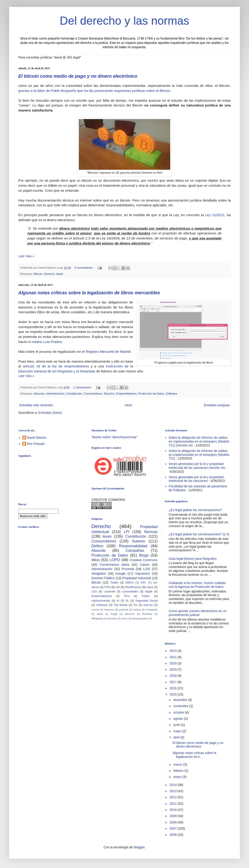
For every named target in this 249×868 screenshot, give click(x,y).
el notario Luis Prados (44, 342)
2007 (174, 828)
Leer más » (26, 256)
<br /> (54, 569)
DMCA (130, 583)
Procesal (128, 569)
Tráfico (146, 596)
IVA (118, 587)
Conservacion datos (115, 565)
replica (137, 610)
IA (118, 601)
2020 (174, 663)
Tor (135, 605)
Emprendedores (127, 394)
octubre (179, 712)
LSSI (147, 569)
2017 (174, 682)
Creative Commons (144, 560)
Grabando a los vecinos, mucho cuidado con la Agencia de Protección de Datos (197, 585)
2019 (174, 669)
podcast (123, 610)
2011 (174, 804)
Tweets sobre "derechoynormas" (114, 437)
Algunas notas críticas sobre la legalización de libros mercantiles (89, 293)
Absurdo (39, 394)
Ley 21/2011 (215, 215)
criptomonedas (101, 601)
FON (107, 587)
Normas (151, 532)
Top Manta (121, 605)
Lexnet (95, 610)
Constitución (74, 394)
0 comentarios (84, 268)
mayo (178, 731)
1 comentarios (82, 388)
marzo (178, 764)
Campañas (135, 551)
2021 (174, 657)
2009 (174, 816)
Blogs (144, 555)
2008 (174, 822)
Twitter (114, 583)
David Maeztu (37, 438)
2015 (174, 694)
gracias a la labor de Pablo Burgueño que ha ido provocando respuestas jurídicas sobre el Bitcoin (94, 91)
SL (127, 601)
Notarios (109, 610)
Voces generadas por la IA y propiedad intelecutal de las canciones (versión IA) (197, 466)
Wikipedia (97, 618)
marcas (148, 605)
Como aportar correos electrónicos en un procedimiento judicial (198, 613)
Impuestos (143, 573)
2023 (174, 651)
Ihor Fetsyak (36, 444)
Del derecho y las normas (125, 21)
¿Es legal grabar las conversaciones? (195, 510)
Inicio (128, 405)
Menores (130, 614)
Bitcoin (38, 274)
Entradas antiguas (217, 405)
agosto (179, 719)
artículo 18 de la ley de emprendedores (55, 366)
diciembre (181, 700)
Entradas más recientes (36, 405)
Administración (55, 394)
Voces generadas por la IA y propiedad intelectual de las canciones (196, 479)
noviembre (181, 706)
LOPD (115, 560)
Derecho (49, 274)
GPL (143, 583)
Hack (150, 587)
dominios (112, 618)
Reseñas (147, 614)
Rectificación (133, 587)
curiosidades (130, 592)
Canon (145, 565)
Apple (149, 592)
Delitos (97, 546)
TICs (127, 596)
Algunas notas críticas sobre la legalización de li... (195, 755)
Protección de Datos (151, 394)
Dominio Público (103, 578)
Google (121, 573)
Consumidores (93, 394)
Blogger (139, 847)
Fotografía (152, 610)
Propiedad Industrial (136, 578)
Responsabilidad (133, 546)
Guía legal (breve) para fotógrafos (193, 559)
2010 (174, 810)
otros (125, 618)
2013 (174, 791)
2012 (174, 797)
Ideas (100, 614)
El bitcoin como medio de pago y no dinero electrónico (78, 76)
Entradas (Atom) (50, 413)
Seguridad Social (146, 601)
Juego (114, 614)
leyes (60, 274)
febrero (179, 771)
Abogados (99, 573)
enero (178, 777)
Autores (139, 541)
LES (94, 592)
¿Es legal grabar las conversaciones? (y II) (199, 534)
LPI (126, 532)
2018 (174, 676)
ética (95, 560)
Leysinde (109, 592)
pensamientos (140, 618)
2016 (174, 688)
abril (177, 737)
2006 (174, 835)
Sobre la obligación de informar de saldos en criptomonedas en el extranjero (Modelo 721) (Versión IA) (199, 441)
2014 (174, 785)
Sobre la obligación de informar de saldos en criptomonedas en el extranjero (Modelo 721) (199, 455)
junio (177, 725)
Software (172, 394)
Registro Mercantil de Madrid (108, 352)
